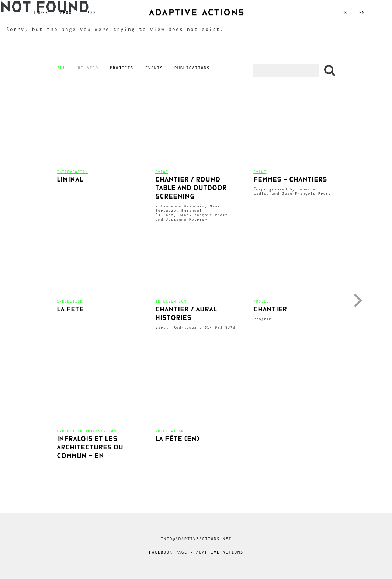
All (61, 68)
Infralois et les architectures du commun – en (90, 448)
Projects (121, 68)
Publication (169, 431)
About (67, 13)
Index (41, 13)
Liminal (70, 180)
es (362, 13)
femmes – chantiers (290, 180)
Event (162, 172)
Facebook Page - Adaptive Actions (196, 552)
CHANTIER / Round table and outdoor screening (191, 188)
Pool (92, 13)
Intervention (72, 172)
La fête (70, 310)
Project (262, 301)
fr (344, 13)
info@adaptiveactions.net (196, 539)
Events (154, 68)
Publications (192, 68)
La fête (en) (177, 439)
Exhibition (70, 301)
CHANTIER (270, 310)
